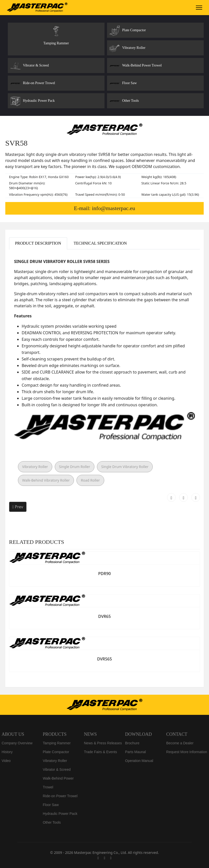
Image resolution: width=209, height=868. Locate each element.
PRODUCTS (55, 734)
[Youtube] (104, 858)
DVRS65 (105, 659)
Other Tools (52, 822)
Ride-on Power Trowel (60, 796)
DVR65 (104, 616)
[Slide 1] (77, 129)
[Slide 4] (104, 129)
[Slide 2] (86, 129)
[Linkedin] (111, 858)
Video (6, 761)
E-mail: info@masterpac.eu (105, 208)
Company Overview (17, 743)
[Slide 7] (132, 129)
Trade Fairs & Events (100, 752)
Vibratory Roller (35, 467)
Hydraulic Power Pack (60, 814)
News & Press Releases (103, 743)
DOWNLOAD (139, 734)
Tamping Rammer (57, 743)
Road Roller (90, 480)
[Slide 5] (114, 129)
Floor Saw (51, 805)
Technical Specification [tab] (100, 243)
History (7, 752)
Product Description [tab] (38, 243)
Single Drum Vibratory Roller (125, 467)
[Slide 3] (95, 129)
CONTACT (177, 734)
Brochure (132, 743)
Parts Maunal (136, 752)
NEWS (90, 734)
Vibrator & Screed (57, 770)
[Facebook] (98, 858)
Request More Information (187, 752)
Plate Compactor (56, 752)
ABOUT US (13, 734)
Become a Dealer (180, 743)
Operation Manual (139, 761)
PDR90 (104, 574)
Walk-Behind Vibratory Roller (46, 480)
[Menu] (199, 8)
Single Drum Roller (75, 467)
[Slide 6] (123, 129)
